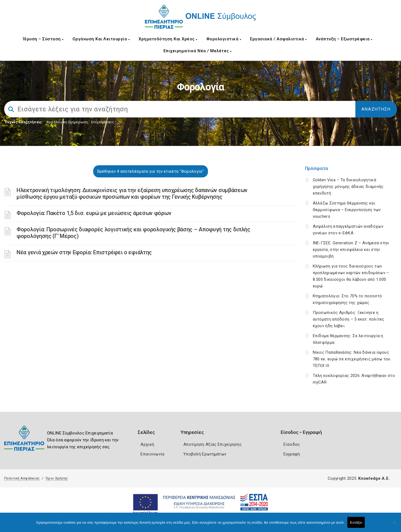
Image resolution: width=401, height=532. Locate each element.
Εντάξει (356, 522)
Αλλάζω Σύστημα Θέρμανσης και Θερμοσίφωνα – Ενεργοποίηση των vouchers (347, 210)
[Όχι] (394, 525)
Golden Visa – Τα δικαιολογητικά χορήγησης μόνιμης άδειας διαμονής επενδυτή (348, 187)
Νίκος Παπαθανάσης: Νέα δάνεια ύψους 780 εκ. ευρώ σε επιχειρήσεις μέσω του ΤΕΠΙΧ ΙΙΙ (352, 359)
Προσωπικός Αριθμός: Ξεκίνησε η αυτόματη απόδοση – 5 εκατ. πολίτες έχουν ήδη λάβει (349, 319)
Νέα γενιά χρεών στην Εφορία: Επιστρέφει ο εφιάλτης (84, 252)
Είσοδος (292, 444)
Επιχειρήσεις (103, 122)
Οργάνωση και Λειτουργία (101, 39)
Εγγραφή (292, 454)
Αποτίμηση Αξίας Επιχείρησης (213, 444)
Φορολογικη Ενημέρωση (67, 122)
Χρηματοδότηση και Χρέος (168, 39)
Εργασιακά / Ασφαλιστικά (278, 39)
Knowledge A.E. (374, 478)
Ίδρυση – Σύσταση (43, 39)
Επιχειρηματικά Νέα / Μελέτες (198, 51)
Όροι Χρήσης (57, 478)
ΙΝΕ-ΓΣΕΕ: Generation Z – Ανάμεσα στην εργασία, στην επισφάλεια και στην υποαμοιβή (351, 250)
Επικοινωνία (152, 454)
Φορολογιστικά (224, 39)
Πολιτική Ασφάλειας (22, 478)
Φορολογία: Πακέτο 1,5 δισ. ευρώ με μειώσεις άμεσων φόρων (94, 213)
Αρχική (147, 444)
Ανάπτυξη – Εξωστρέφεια (344, 39)
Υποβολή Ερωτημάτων (205, 454)
